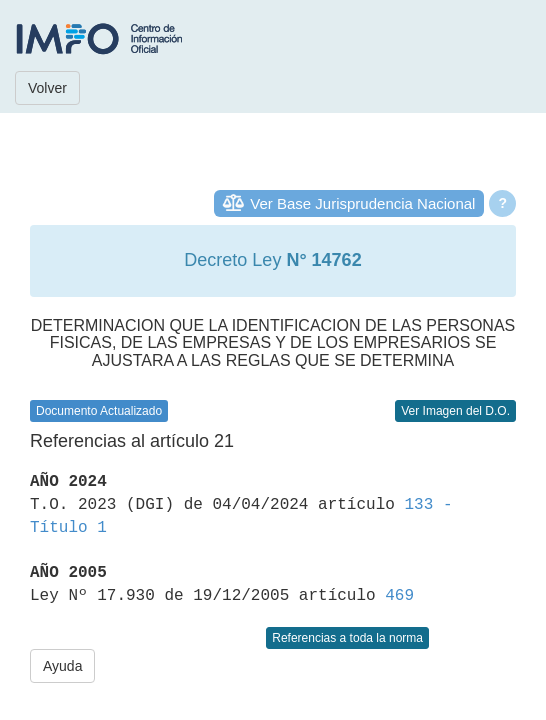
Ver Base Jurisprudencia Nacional (362, 203)
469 (399, 596)
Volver (47, 88)
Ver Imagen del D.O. (455, 411)
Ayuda (62, 666)
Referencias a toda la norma (347, 638)
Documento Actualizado (99, 411)
